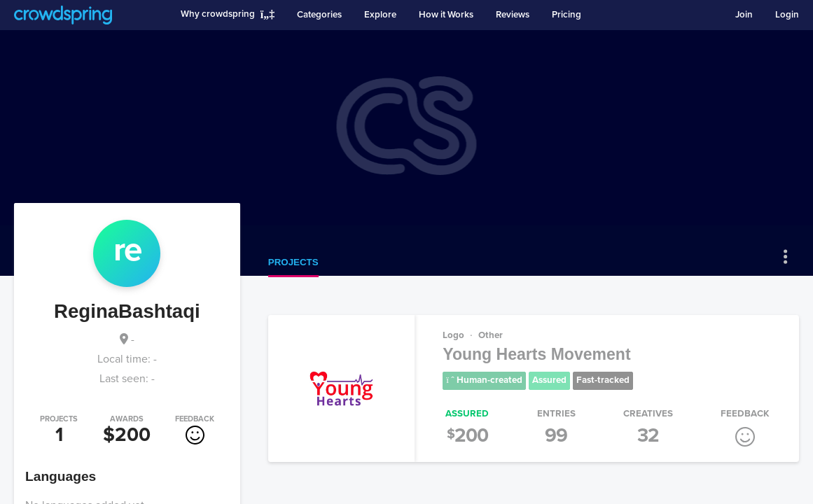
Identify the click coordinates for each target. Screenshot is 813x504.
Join (744, 15)
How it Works (446, 15)
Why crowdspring (218, 14)
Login (787, 15)
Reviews (513, 15)
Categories (319, 15)
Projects (293, 262)
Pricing (567, 15)
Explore (380, 15)
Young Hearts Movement (536, 354)
